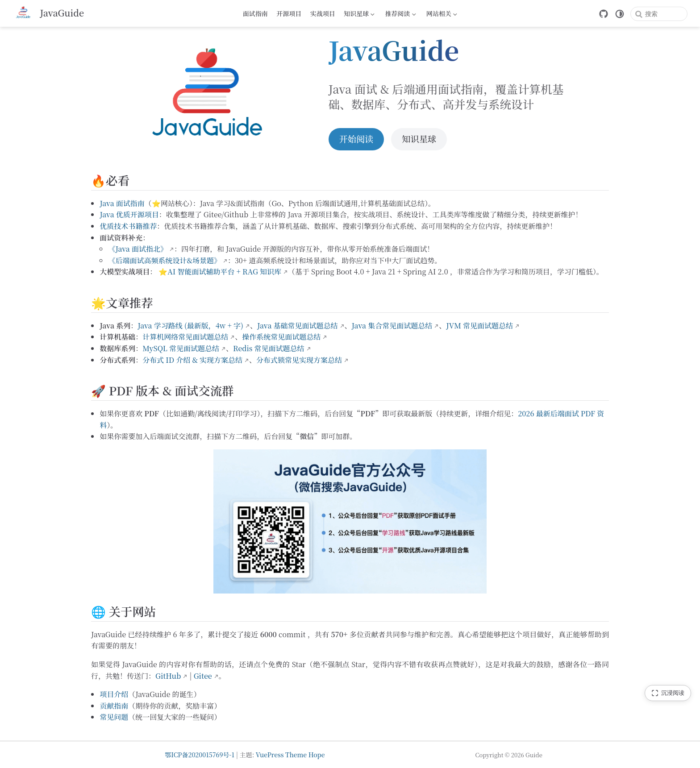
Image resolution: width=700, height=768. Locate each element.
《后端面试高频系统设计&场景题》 (165, 260)
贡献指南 (114, 706)
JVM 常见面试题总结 (479, 326)
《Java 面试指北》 (138, 249)
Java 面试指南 (122, 203)
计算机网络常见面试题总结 (185, 337)
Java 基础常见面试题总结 (298, 326)
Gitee (203, 676)
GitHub (168, 676)
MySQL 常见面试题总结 (181, 348)
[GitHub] (604, 14)
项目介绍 (114, 694)
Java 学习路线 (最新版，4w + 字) (190, 326)
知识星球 (358, 15)
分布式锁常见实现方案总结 (299, 360)
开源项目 (289, 13)
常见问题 (114, 717)
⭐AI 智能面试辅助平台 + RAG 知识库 (220, 272)
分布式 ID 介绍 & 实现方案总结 (192, 360)
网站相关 (441, 15)
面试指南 (255, 13)
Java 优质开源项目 (129, 214)
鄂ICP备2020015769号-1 (200, 755)
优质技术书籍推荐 (128, 226)
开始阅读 (356, 139)
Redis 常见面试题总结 (269, 348)
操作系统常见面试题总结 (281, 337)
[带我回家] (48, 13)
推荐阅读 (400, 15)
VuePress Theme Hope (290, 755)
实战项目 (323, 13)
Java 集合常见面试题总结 (392, 326)
